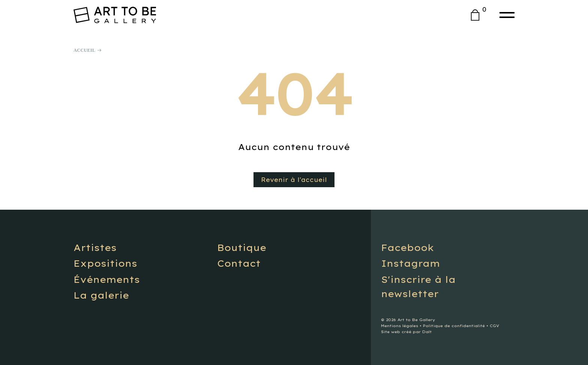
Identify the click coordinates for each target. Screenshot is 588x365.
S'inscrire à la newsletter (418, 287)
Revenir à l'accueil (294, 180)
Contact (239, 263)
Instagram (410, 263)
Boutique (242, 248)
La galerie (101, 295)
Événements (107, 279)
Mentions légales (400, 326)
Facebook (407, 248)
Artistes (95, 248)
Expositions (105, 263)
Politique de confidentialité (454, 326)
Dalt (427, 332)
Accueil (84, 50)
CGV (494, 326)
